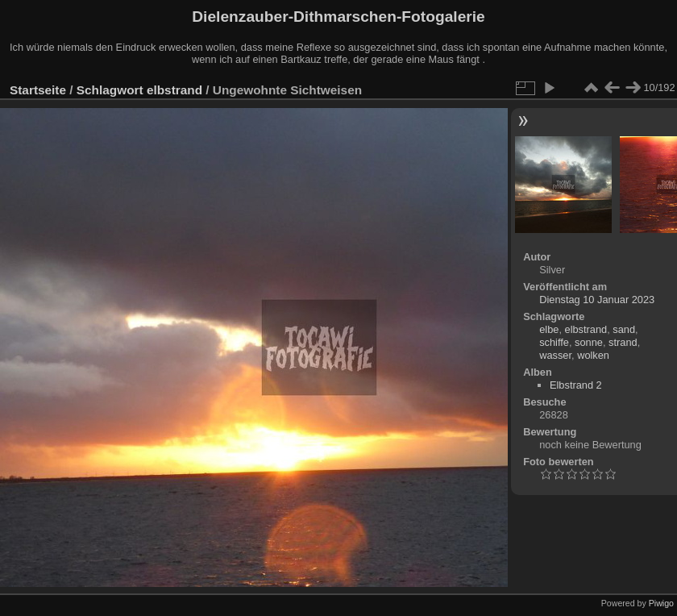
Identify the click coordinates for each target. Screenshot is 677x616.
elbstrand (174, 90)
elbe (549, 329)
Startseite (38, 90)
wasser (555, 355)
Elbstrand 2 (576, 385)
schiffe (554, 342)
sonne (589, 342)
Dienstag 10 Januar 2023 (597, 300)
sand (624, 329)
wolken (593, 355)
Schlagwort (110, 90)
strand (623, 342)
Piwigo (661, 603)
